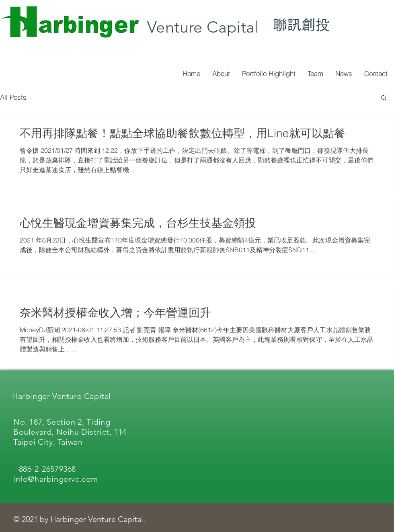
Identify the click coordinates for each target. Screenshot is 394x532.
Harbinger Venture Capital (62, 396)
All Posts (13, 97)
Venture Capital (203, 27)
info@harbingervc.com (56, 479)
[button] (384, 98)
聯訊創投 (301, 25)
